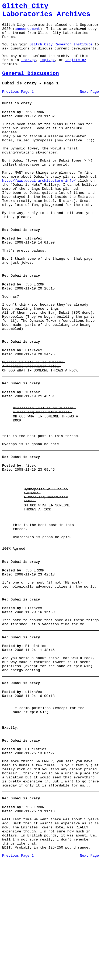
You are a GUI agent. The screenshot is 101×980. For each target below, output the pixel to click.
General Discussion (31, 85)
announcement (27, 33)
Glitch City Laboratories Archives (46, 12)
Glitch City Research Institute (61, 51)
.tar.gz (28, 69)
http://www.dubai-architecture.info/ (39, 208)
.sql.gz (47, 69)
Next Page (89, 105)
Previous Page (16, 105)
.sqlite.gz (76, 69)
